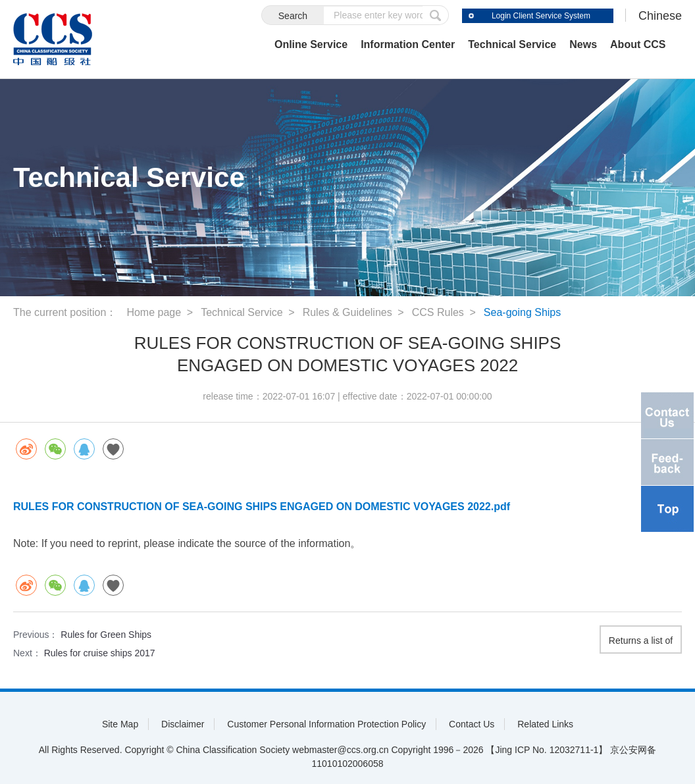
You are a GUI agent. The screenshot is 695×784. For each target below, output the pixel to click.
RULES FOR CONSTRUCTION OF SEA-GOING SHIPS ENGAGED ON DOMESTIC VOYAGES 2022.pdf (262, 507)
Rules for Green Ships (106, 635)
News (583, 44)
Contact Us (472, 724)
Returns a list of (641, 640)
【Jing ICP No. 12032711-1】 (547, 750)
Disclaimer (183, 724)
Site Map (120, 724)
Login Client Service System (541, 16)
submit (436, 15)
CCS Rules (438, 312)
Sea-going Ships (522, 312)
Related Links (545, 724)
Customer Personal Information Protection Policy (326, 724)
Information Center (408, 44)
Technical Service (512, 44)
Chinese (660, 16)
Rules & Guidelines (347, 312)
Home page (154, 312)
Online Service (311, 44)
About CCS (638, 44)
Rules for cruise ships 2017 (100, 653)
